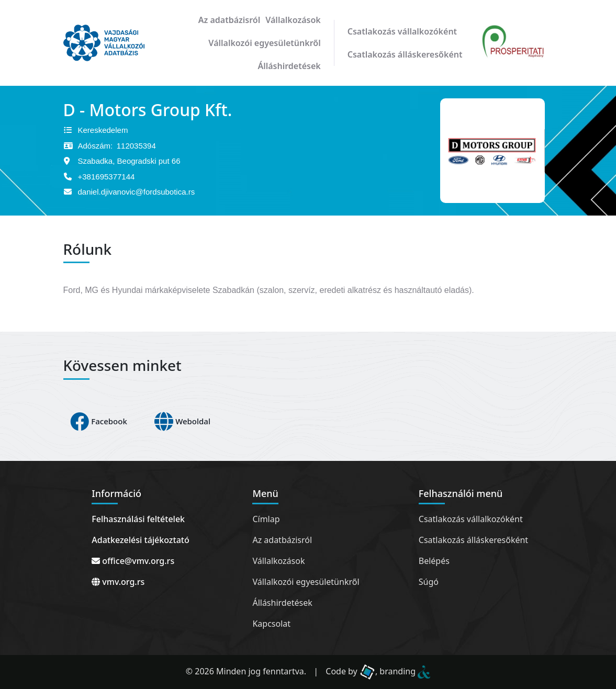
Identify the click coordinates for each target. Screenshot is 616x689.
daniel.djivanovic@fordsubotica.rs (137, 192)
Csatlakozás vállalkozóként (402, 31)
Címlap (266, 519)
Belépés (434, 561)
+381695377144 (107, 177)
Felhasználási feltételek (138, 519)
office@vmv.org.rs (133, 561)
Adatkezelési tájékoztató (140, 540)
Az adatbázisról (229, 20)
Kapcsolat (271, 624)
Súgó (429, 582)
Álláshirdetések (289, 66)
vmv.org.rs (118, 582)
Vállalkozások (293, 20)
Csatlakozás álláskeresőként (405, 54)
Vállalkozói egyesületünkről (264, 43)
